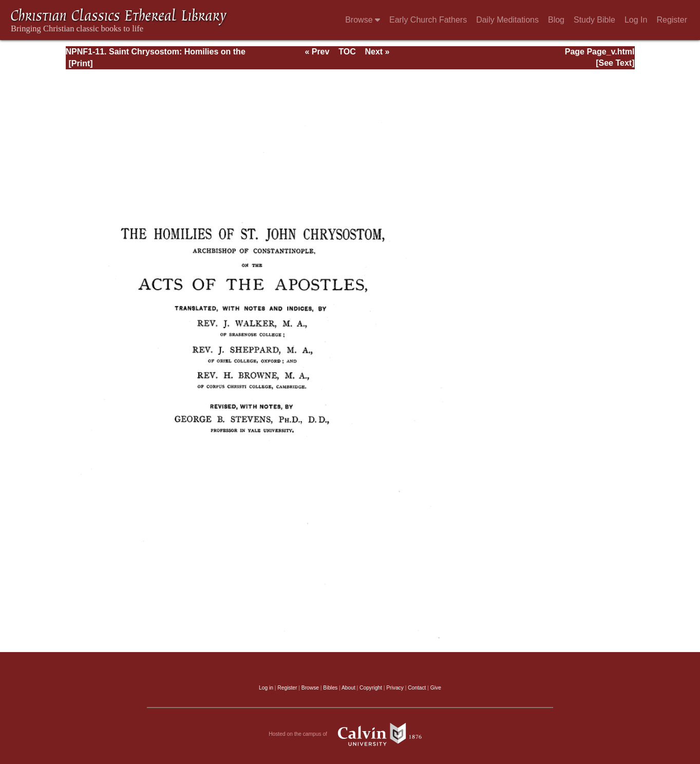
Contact (417, 688)
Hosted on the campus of (350, 734)
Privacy (395, 688)
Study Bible (594, 20)
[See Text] (615, 63)
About (348, 688)
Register (672, 20)
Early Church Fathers (428, 20)
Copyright (371, 688)
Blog (556, 20)
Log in (266, 688)
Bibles (330, 688)
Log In (636, 20)
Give (436, 688)
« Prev (317, 52)
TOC (347, 52)
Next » (377, 52)
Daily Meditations (507, 20)
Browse (363, 20)
